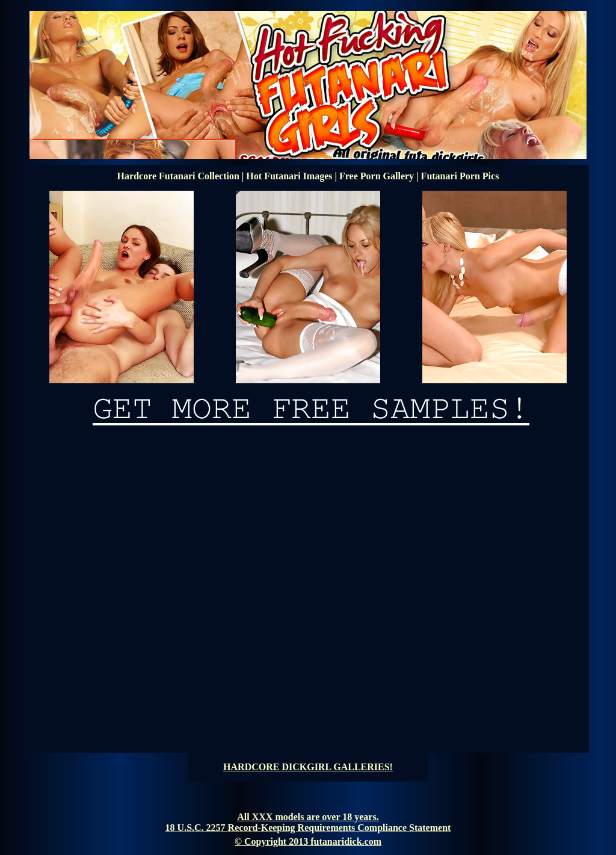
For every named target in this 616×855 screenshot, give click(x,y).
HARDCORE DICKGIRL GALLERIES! (308, 767)
